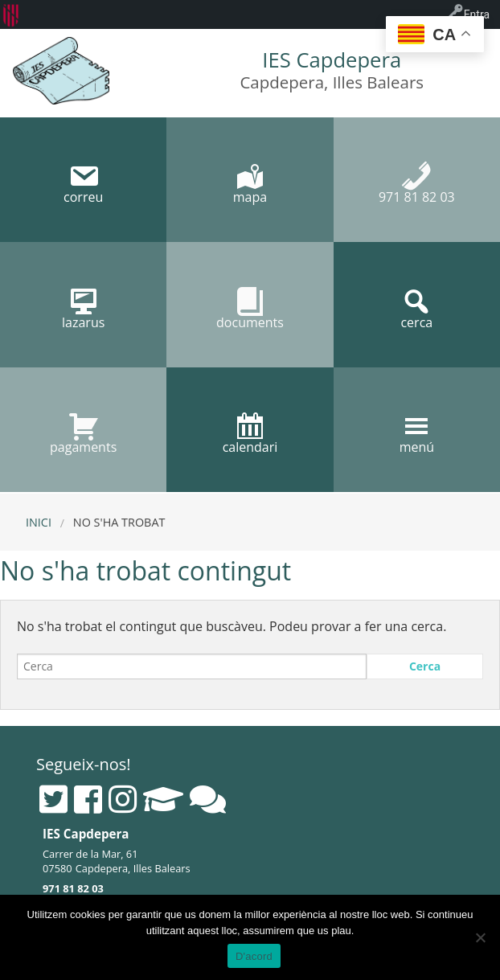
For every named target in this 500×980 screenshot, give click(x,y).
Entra (477, 14)
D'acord (254, 956)
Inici (39, 522)
